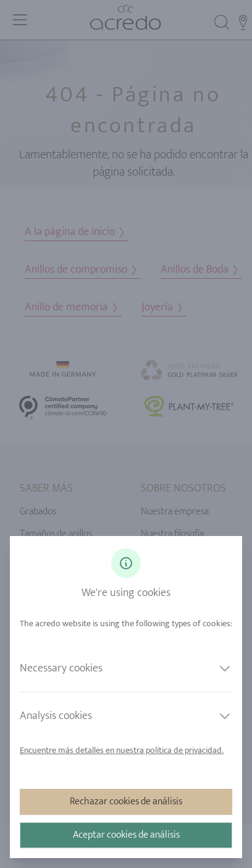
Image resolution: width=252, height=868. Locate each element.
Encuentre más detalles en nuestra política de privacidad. (122, 750)
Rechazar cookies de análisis (126, 802)
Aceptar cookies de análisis (126, 835)
